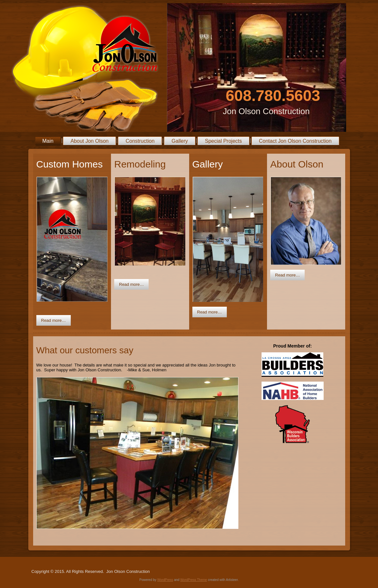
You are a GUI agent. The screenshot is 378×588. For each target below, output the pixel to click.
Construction (140, 141)
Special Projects (223, 141)
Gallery (180, 141)
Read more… (54, 320)
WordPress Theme (194, 580)
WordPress (165, 580)
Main (48, 141)
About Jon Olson (89, 141)
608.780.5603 (273, 96)
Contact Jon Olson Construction (295, 141)
